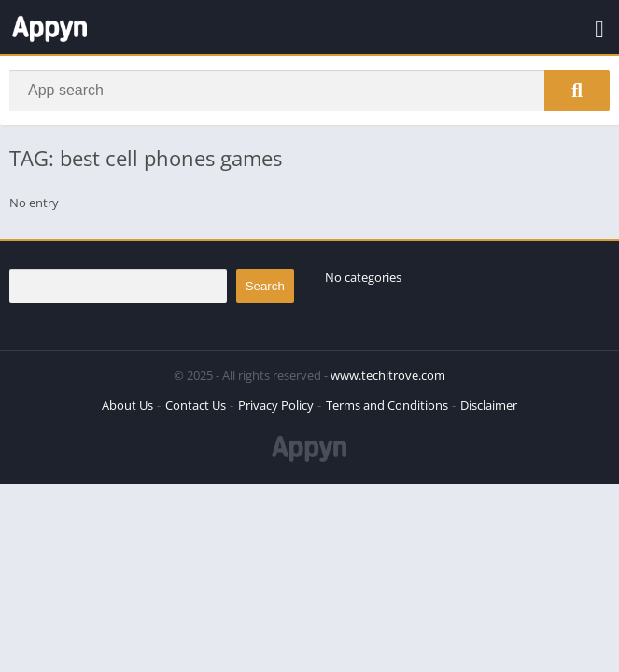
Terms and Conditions (387, 405)
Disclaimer (489, 405)
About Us (127, 405)
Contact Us (196, 405)
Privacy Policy (276, 405)
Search (265, 286)
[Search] (309, 91)
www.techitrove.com (388, 375)
